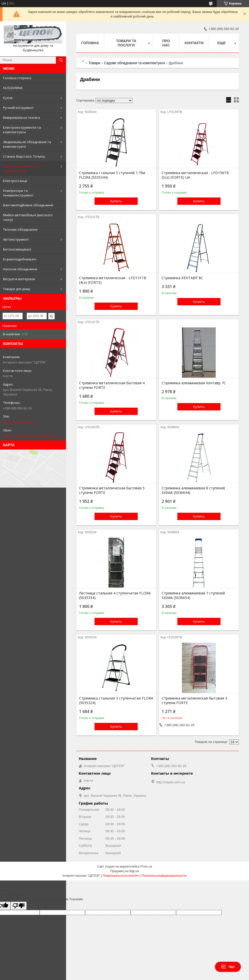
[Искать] (61, 60)
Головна (90, 43)
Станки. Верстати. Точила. (24, 156)
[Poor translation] (19, 906)
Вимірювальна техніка (21, 118)
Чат (228, 967)
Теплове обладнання (20, 229)
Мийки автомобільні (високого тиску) (28, 217)
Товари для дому (17, 289)
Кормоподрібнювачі (20, 259)
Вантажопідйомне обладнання (28, 205)
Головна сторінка (17, 78)
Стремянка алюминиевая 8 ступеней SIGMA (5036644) (193, 490)
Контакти (194, 43)
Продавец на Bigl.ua (124, 871)
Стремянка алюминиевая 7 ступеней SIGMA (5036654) (193, 595)
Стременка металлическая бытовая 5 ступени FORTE (112, 490)
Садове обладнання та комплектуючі (22, 169)
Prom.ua (146, 867)
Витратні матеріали (19, 279)
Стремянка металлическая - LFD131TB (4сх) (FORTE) (113, 280)
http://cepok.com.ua (18, 422)
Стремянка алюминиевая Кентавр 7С (194, 383)
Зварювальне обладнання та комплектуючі (27, 144)
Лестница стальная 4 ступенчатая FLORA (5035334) (115, 595)
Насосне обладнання (20, 269)
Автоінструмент (16, 239)
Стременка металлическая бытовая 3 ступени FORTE (194, 701)
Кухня (8, 98)
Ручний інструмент (18, 108)
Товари (94, 63)
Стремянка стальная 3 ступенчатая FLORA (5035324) (116, 701)
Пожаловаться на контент (121, 876)
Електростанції (15, 181)
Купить (116, 201)
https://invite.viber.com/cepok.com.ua (32, 436)
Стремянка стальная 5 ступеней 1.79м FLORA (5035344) (112, 175)
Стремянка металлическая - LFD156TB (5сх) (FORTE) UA (195, 175)
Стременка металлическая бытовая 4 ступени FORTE (112, 385)
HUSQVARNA (13, 88)
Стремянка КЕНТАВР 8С (182, 278)
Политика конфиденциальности (164, 876)
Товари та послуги (126, 43)
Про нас (166, 43)
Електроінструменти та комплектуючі (22, 130)
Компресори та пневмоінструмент (18, 193)
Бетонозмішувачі (17, 249)
